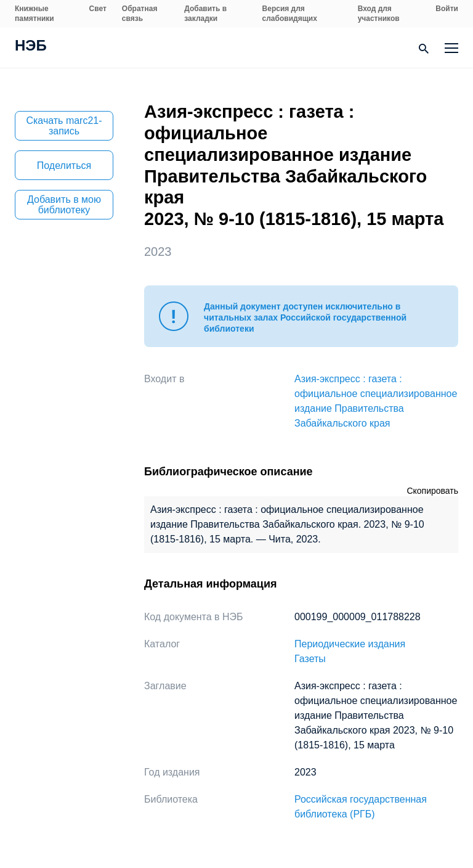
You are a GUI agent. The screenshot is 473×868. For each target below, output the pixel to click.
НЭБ (31, 47)
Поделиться (64, 166)
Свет (98, 9)
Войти (447, 9)
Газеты (310, 659)
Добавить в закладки (205, 14)
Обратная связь (140, 14)
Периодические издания (350, 644)
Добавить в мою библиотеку (64, 205)
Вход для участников (379, 14)
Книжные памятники (34, 14)
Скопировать (432, 491)
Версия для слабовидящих (290, 14)
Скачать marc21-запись (64, 126)
